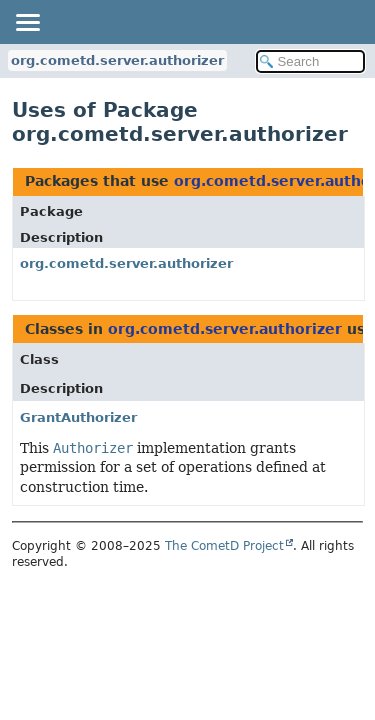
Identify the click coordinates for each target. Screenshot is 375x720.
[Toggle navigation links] (27, 22)
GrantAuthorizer (78, 417)
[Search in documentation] (311, 61)
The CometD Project (224, 546)
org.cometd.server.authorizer (117, 60)
